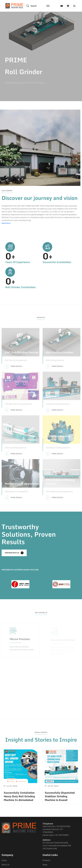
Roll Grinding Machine (59, 353)
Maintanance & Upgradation (22, 485)
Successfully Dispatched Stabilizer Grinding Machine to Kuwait (60, 796)
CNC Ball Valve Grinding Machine (20, 395)
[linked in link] (68, 6)
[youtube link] (62, 6)
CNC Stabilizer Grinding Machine (60, 483)
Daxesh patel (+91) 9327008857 (56, 835)
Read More (6, 223)
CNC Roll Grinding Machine (22, 353)
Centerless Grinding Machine (58, 439)
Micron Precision (20, 640)
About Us (5, 865)
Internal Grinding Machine (21, 441)
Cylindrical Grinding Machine (58, 395)
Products (46, 860)
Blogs (45, 865)
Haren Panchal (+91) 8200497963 (56, 826)
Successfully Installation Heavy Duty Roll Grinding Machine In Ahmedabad (19, 796)
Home (4, 860)
